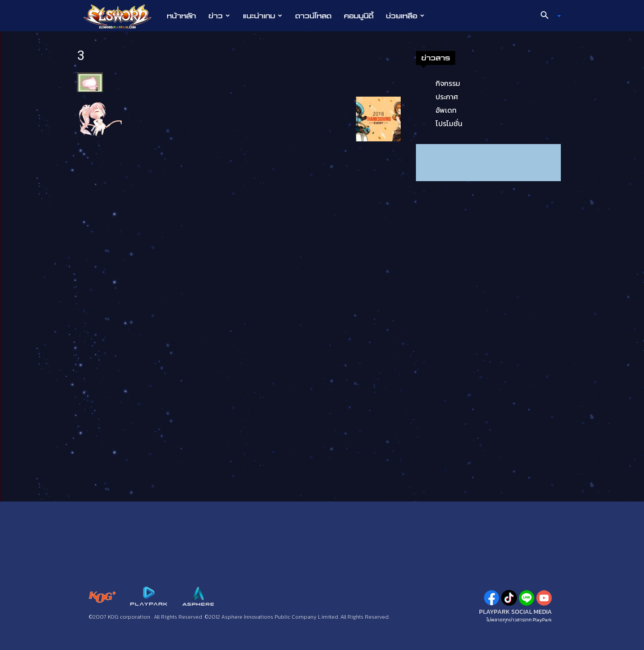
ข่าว (219, 16)
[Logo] (122, 16)
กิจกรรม (448, 83)
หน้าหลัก (181, 16)
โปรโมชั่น (449, 123)
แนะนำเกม (263, 16)
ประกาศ (447, 97)
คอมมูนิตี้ (359, 16)
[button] (547, 16)
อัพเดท (446, 110)
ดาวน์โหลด (313, 16)
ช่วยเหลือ (405, 16)
